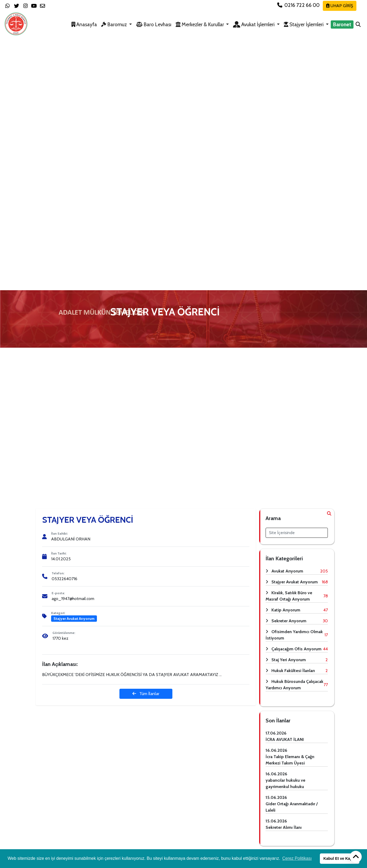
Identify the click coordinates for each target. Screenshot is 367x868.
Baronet (342, 24)
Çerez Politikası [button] (297, 858)
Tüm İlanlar (146, 694)
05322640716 (64, 579)
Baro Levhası (154, 24)
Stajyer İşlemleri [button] (304, 24)
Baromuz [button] (115, 24)
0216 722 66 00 (299, 5)
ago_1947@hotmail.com (73, 599)
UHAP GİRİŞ (340, 6)
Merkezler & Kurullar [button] (200, 24)
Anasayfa (84, 24)
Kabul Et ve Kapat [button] (339, 858)
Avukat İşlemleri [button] (254, 24)
